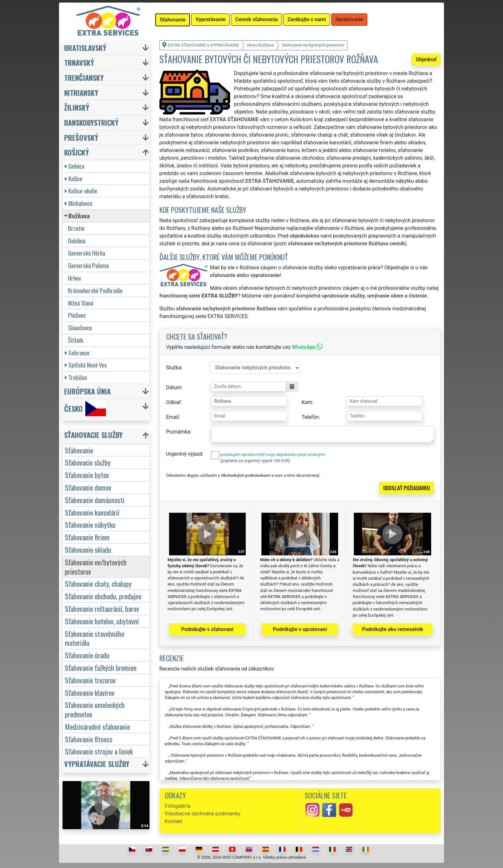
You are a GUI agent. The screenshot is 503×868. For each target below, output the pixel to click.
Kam (307, 402)
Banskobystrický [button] (91, 122)
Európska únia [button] (87, 391)
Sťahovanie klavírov (90, 692)
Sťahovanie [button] (173, 20)
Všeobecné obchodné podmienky (203, 814)
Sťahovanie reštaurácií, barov (102, 608)
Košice (74, 178)
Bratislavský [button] (85, 48)
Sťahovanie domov (88, 487)
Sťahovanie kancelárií (92, 512)
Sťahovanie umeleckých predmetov (95, 709)
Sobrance (77, 353)
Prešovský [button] (81, 137)
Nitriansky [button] (81, 93)
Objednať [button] (426, 59)
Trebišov (76, 377)
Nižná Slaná (81, 303)
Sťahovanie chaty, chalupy (98, 583)
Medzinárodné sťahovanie (97, 726)
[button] (107, 436)
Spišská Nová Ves (86, 365)
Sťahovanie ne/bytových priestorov (96, 567)
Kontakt (174, 821)
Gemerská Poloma (88, 265)
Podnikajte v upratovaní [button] (300, 629)
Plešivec (77, 315)
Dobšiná (77, 241)
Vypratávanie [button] (210, 19)
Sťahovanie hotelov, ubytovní (102, 621)
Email (173, 417)
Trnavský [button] (79, 62)
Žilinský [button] (77, 107)
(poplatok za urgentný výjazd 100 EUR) (255, 461)
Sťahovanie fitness (89, 739)
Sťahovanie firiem (87, 537)
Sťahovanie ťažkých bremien (101, 667)
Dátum (174, 388)
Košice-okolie (81, 191)
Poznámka (178, 432)
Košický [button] (77, 152)
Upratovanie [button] (349, 19)
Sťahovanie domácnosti (95, 500)
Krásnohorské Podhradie (95, 290)
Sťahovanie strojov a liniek (99, 751)
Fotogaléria (178, 806)
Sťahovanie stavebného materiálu (94, 638)
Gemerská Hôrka (87, 253)
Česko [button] (85, 409)
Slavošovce (80, 328)
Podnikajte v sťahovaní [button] (207, 629)
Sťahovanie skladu (88, 549)
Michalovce (79, 203)
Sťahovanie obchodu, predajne (103, 596)
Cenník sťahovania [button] (256, 19)
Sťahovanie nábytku (90, 524)
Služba (174, 368)
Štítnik (76, 340)
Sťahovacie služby (88, 462)
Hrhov (74, 278)
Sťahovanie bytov (87, 475)
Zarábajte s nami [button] (307, 19)
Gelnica (75, 166)
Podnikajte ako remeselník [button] (392, 629)
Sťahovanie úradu (87, 655)
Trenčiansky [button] (84, 77)
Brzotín (76, 228)
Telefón (310, 417)
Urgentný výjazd (184, 454)
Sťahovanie (79, 450)
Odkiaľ (174, 402)
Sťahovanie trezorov (90, 680)
